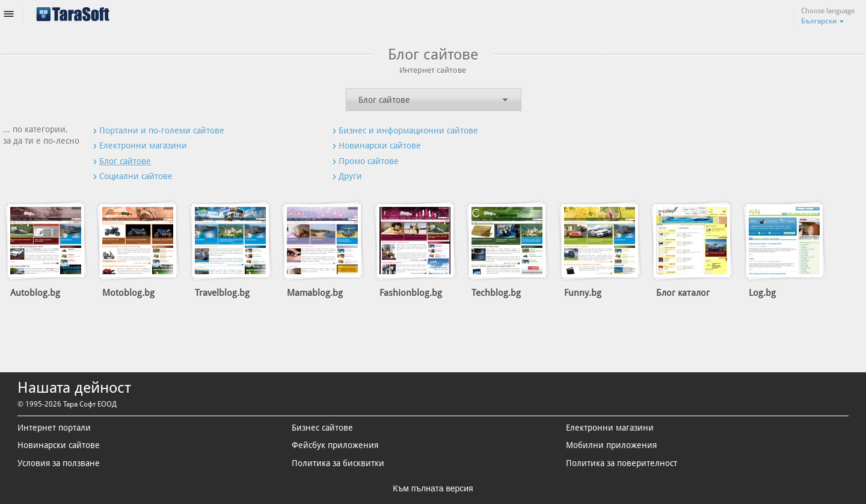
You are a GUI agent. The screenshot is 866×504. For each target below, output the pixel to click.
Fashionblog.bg (411, 293)
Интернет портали (54, 428)
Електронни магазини (610, 428)
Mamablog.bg (315, 293)
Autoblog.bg (35, 293)
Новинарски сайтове (59, 445)
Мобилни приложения (611, 445)
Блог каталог (683, 293)
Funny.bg (583, 293)
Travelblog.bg (222, 293)
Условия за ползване (59, 463)
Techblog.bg (496, 293)
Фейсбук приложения (335, 445)
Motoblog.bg (128, 293)
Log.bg (762, 293)
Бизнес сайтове (322, 428)
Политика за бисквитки (338, 463)
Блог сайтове (384, 100)
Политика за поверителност (622, 463)
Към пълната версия (433, 488)
